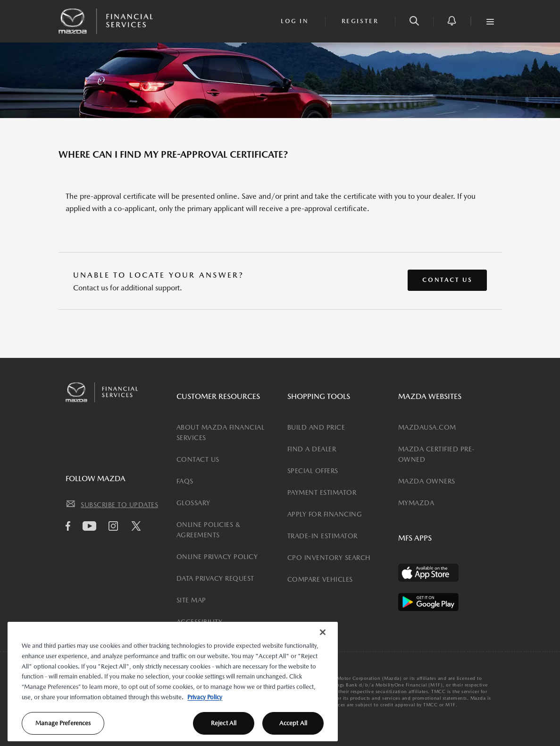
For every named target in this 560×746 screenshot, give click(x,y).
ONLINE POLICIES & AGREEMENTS (209, 530)
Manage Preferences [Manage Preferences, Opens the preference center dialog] (63, 723)
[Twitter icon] (138, 527)
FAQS (185, 481)
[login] (295, 21)
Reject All (224, 723)
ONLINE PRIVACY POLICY (217, 557)
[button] (414, 21)
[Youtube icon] (92, 526)
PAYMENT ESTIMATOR (322, 492)
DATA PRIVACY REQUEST (215, 578)
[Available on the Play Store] (428, 602)
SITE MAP (191, 600)
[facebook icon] (70, 526)
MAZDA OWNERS (427, 481)
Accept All (293, 723)
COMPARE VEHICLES (320, 579)
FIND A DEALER (312, 449)
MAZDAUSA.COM (427, 427)
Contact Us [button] (447, 280)
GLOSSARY (193, 503)
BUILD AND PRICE (316, 427)
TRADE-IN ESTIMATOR (322, 536)
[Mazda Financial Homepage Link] (106, 20)
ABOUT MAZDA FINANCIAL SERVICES (221, 432)
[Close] (323, 632)
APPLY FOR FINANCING (325, 514)
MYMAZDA (416, 503)
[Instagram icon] (116, 526)
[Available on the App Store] (428, 573)
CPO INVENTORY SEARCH (329, 558)
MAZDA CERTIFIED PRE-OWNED (437, 454)
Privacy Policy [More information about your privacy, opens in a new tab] (205, 697)
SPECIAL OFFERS (313, 471)
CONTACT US (198, 459)
